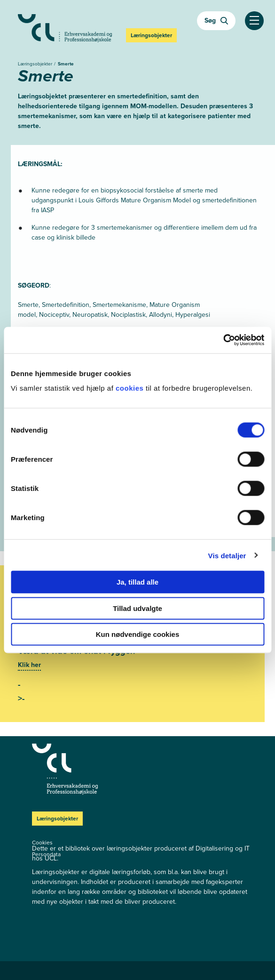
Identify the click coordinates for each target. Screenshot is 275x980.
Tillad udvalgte (137, 608)
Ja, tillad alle (137, 582)
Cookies (42, 843)
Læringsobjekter (36, 64)
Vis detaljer (227, 555)
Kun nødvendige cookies (138, 634)
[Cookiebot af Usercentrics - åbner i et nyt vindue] (223, 340)
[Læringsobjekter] (81, 769)
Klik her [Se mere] (29, 665)
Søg (216, 20)
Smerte (66, 64)
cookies (131, 388)
